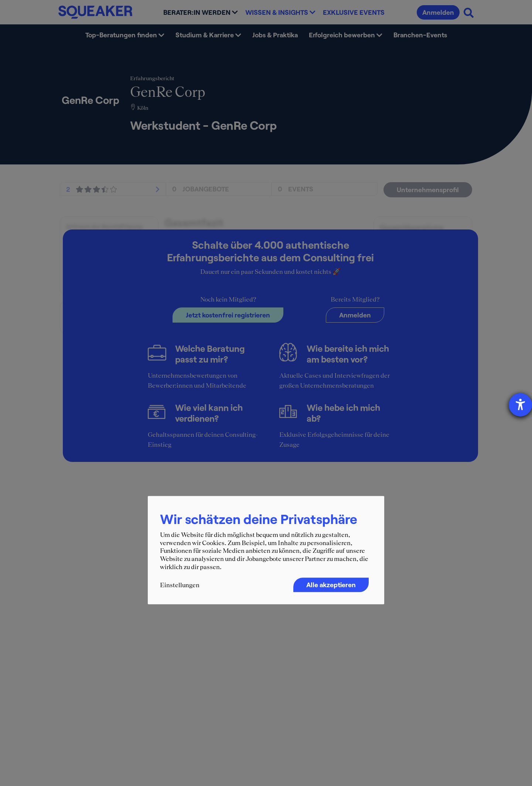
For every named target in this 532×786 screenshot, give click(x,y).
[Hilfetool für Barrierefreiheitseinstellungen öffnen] (520, 405)
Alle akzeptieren (331, 585)
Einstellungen (180, 585)
